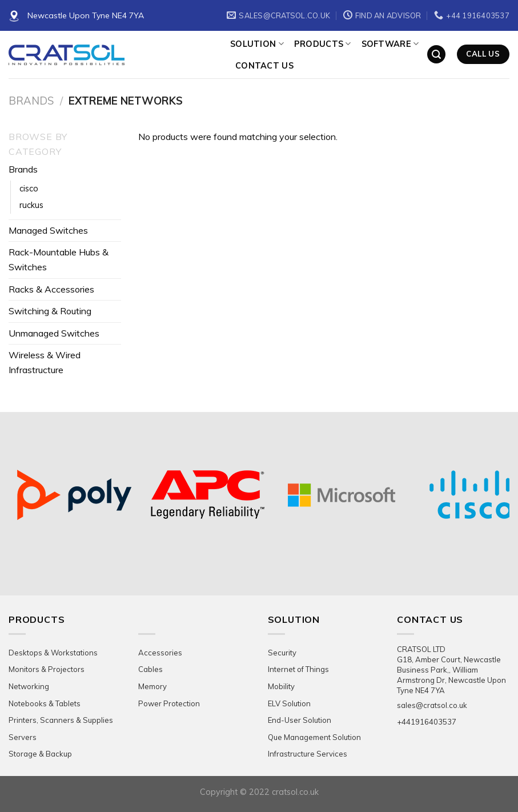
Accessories (160, 653)
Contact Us (264, 66)
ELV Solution (289, 703)
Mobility (281, 686)
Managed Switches (48, 230)
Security (282, 653)
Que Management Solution (314, 737)
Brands (31, 101)
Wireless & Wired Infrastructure (45, 362)
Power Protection (169, 703)
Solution (257, 44)
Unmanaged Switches (54, 333)
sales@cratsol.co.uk (432, 705)
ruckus (31, 205)
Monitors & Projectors (47, 669)
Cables (150, 669)
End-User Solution (300, 720)
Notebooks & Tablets (45, 703)
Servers (23, 737)
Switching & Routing (50, 311)
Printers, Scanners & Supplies (61, 720)
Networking (29, 686)
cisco (29, 189)
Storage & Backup (40, 754)
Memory (152, 686)
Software (390, 44)
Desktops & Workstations (53, 653)
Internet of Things (298, 669)
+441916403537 (427, 722)
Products (323, 44)
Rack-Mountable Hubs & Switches (59, 259)
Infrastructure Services (308, 754)
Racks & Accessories (51, 289)
